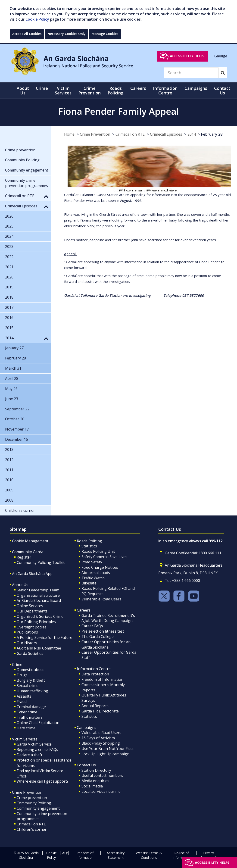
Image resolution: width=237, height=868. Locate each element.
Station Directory (96, 770)
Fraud (22, 702)
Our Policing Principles (36, 622)
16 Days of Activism (98, 738)
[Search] (191, 73)
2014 (192, 134)
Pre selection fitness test (103, 631)
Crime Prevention (95, 134)
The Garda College (98, 637)
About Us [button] (23, 91)
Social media (92, 786)
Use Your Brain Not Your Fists (108, 749)
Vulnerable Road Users (101, 599)
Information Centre (94, 669)
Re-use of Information (182, 855)
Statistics (89, 546)
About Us (20, 585)
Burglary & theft (31, 680)
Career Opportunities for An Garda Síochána (106, 645)
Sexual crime (28, 686)
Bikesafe (89, 583)
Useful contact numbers (102, 775)
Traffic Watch (93, 578)
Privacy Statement (209, 855)
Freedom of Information (102, 679)
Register (24, 557)
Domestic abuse (31, 670)
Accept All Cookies (27, 34)
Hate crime (26, 728)
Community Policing (34, 803)
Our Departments (32, 611)
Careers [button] (138, 88)
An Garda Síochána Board (39, 600)
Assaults (24, 696)
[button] (46, 196)
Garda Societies (30, 653)
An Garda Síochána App (32, 574)
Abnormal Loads (96, 573)
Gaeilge (221, 56)
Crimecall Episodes (166, 134)
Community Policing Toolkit (41, 562)
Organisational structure (38, 595)
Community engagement (38, 808)
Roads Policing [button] (115, 91)
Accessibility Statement (116, 855)
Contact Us (86, 765)
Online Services (30, 606)
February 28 (212, 134)
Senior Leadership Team (38, 590)
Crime (17, 665)
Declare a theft (30, 755)
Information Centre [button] (165, 91)
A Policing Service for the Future (44, 637)
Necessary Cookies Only (67, 34)
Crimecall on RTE (130, 134)
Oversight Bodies (32, 627)
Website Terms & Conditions (149, 855)
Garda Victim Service (34, 744)
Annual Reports (95, 706)
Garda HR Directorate (100, 711)
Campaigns (87, 727)
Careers (84, 610)
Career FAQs (92, 626)
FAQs (64, 853)
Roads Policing (89, 541)
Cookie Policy (37, 19)
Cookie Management (30, 541)
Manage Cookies (105, 34)
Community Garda (28, 552)
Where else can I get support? (43, 781)
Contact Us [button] (222, 91)
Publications (27, 632)
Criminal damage (31, 707)
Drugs (22, 675)
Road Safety (92, 562)
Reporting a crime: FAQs (37, 749)
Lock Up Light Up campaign (105, 754)
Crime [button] (42, 88)
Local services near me (101, 791)
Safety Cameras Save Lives (104, 557)
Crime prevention (32, 798)
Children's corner (32, 829)
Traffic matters (30, 717)
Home (69, 134)
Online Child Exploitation (38, 723)
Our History (27, 643)
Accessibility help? (187, 56)
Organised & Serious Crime (40, 616)
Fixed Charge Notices (100, 567)
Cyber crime (27, 712)
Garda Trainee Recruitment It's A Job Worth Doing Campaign (108, 618)
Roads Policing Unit (98, 551)
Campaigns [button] (196, 88)
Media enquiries (95, 781)
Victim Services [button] (63, 91)
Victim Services (25, 739)
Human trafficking (32, 691)
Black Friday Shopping (101, 743)
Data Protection (95, 674)
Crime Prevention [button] (90, 91)
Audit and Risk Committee (39, 648)
